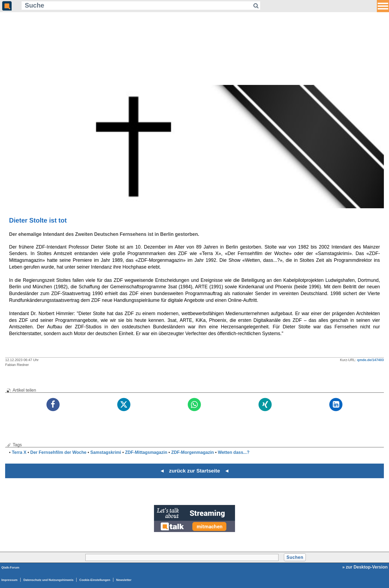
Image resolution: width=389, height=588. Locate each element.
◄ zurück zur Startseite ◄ (195, 471)
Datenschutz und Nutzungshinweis (48, 580)
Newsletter (124, 580)
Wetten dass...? (234, 452)
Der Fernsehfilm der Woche (58, 452)
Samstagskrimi (106, 452)
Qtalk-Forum (10, 567)
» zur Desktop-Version (365, 567)
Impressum (9, 580)
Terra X (19, 452)
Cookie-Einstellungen (95, 580)
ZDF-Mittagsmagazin (146, 452)
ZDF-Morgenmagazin (193, 452)
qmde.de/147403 (370, 360)
